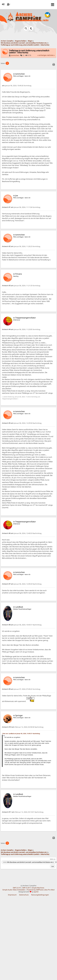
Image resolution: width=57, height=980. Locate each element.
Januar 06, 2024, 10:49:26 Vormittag (17, 86)
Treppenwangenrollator (26, 318)
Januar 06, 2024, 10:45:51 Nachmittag (22, 625)
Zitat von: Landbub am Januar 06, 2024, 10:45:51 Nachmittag (21, 734)
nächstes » (51, 55)
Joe (17, 195)
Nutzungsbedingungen (40, 895)
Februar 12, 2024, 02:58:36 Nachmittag (23, 727)
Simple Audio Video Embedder (14, 890)
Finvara (18, 274)
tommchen (15, 55)
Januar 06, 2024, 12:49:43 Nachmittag (22, 584)
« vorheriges (42, 55)
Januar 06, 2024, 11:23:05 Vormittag (21, 329)
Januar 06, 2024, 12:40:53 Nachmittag (22, 533)
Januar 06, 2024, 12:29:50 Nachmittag (22, 423)
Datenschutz (24, 895)
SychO (36, 892)
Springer (19, 715)
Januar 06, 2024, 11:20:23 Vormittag (21, 246)
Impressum (12, 895)
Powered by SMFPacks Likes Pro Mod (41, 890)
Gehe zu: (53, 859)
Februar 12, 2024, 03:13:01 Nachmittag (23, 812)
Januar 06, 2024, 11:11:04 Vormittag (21, 207)
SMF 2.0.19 (17, 888)
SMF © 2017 (27, 888)
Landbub (19, 607)
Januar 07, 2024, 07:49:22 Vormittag (21, 689)
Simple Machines (38, 888)
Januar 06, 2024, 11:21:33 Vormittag (21, 286)
